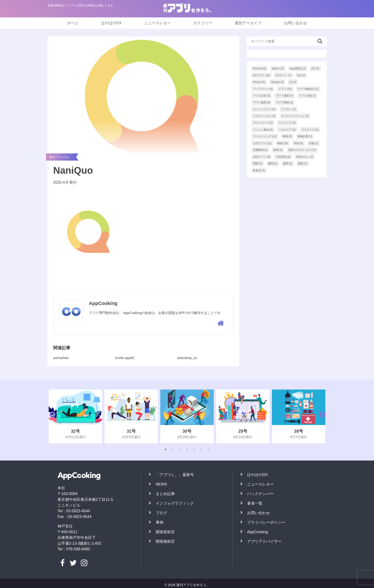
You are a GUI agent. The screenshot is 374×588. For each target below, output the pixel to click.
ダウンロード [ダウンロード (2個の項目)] (263, 123)
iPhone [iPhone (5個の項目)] (259, 82)
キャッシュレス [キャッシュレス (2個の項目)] (264, 109)
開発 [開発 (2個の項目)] (303, 163)
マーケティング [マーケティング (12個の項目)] (265, 136)
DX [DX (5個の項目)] (315, 68)
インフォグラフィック (175, 503)
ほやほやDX (111, 23)
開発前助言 (165, 532)
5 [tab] (194, 449)
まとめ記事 (165, 494)
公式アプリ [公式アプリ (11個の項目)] (262, 143)
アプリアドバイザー (264, 541)
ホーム (73, 23)
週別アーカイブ (248, 23)
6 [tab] (201, 449)
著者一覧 (255, 503)
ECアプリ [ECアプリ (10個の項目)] (262, 75)
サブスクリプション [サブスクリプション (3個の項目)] (295, 116)
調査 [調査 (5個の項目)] (258, 163)
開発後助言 (165, 541)
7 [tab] (208, 449)
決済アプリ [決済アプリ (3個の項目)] (262, 157)
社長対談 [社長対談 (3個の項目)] (283, 157)
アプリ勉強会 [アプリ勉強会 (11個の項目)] (308, 89)
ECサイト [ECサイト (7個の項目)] (283, 75)
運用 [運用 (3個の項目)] (288, 163)
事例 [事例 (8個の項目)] (287, 136)
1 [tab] (166, 449)
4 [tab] (187, 449)
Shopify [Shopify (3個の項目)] (277, 82)
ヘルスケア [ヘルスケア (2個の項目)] (287, 130)
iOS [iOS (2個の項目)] (301, 75)
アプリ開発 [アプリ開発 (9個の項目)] (285, 102)
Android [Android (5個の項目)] (260, 68)
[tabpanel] (75, 416)
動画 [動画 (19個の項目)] (283, 143)
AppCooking (257, 532)
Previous (51, 416)
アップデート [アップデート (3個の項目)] (263, 89)
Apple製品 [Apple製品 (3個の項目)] (298, 68)
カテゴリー (203, 23)
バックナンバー (260, 494)
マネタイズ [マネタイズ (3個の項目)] (310, 130)
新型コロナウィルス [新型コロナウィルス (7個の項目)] (302, 150)
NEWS (161, 484)
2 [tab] (173, 449)
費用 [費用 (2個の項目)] (273, 163)
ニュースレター (157, 23)
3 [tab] (180, 449)
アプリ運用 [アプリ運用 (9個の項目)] (262, 102)
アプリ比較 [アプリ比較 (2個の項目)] (307, 96)
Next (321, 416)
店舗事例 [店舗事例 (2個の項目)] (260, 150)
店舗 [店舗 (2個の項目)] (314, 143)
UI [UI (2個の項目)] (293, 82)
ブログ (161, 513)
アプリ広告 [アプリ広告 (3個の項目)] (262, 96)
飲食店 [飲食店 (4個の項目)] (259, 170)
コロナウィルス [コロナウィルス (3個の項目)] (264, 116)
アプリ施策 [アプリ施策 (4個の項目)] (285, 96)
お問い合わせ (296, 23)
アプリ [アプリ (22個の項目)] (285, 89)
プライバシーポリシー (266, 522)
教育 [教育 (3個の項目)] (278, 150)
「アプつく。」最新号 (175, 475)
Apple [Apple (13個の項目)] (278, 68)
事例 (160, 522)
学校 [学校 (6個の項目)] (299, 143)
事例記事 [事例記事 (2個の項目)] (305, 136)
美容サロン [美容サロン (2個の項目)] (305, 157)
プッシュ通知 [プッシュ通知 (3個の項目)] (263, 130)
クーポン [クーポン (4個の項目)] (288, 109)
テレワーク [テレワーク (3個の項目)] (287, 123)
